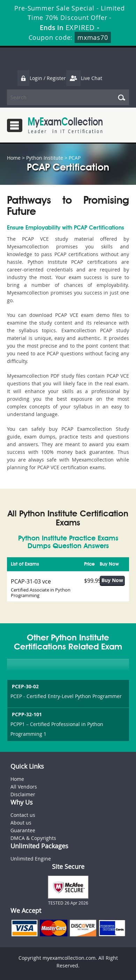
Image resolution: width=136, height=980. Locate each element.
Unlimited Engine (31, 859)
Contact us (23, 815)
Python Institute (45, 158)
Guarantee (23, 830)
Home (14, 158)
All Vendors (24, 787)
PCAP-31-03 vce (31, 581)
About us (21, 823)
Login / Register (41, 78)
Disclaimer (23, 794)
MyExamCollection (65, 125)
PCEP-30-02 (25, 686)
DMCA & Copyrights (33, 838)
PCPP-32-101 (26, 714)
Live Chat (84, 78)
